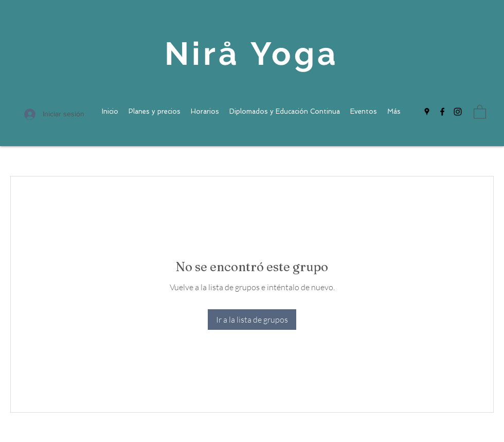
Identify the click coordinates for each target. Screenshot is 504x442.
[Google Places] (427, 112)
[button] (480, 111)
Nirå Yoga (252, 54)
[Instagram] (458, 112)
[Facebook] (442, 112)
